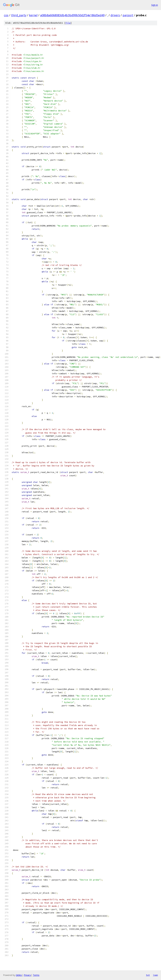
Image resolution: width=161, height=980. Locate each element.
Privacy (27, 975)
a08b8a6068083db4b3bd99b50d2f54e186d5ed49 (72, 15)
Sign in (155, 5)
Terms (36, 975)
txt (148, 975)
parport (128, 15)
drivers (115, 15)
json (155, 975)
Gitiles (19, 975)
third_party (19, 15)
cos (6, 15)
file (68, 23)
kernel (33, 15)
